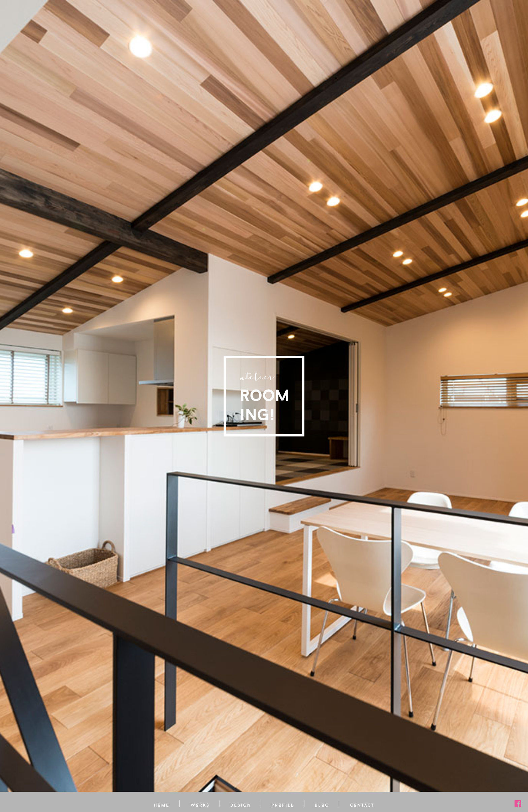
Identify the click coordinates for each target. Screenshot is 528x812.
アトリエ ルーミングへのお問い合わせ (362, 804)
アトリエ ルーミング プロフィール (283, 804)
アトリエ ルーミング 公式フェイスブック (518, 804)
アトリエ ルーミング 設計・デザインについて (241, 804)
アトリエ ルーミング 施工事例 (200, 804)
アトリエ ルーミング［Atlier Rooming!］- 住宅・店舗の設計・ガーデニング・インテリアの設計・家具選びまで (264, 396)
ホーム (162, 804)
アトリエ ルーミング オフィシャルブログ (322, 804)
